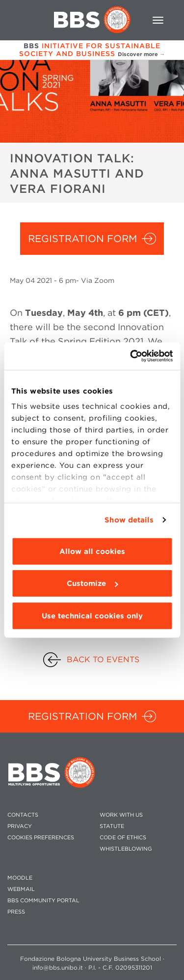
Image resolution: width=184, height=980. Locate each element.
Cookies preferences (41, 838)
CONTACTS (23, 815)
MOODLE (20, 878)
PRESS (16, 912)
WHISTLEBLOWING (126, 849)
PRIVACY (20, 826)
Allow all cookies (92, 551)
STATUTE (112, 826)
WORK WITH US (121, 815)
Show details (129, 520)
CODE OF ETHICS (123, 838)
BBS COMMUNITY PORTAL (43, 901)
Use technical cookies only (92, 615)
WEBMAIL (21, 889)
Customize (92, 583)
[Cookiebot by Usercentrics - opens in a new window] (131, 356)
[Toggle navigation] (158, 20)
